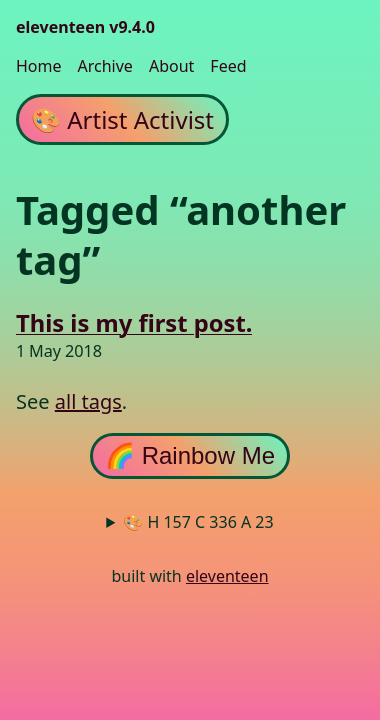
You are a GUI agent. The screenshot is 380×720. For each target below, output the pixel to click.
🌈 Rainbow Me (190, 455)
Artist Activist (122, 119)
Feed (228, 66)
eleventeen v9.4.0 (85, 27)
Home (39, 66)
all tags (88, 401)
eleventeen (227, 576)
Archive (105, 66)
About (171, 66)
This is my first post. (134, 324)
